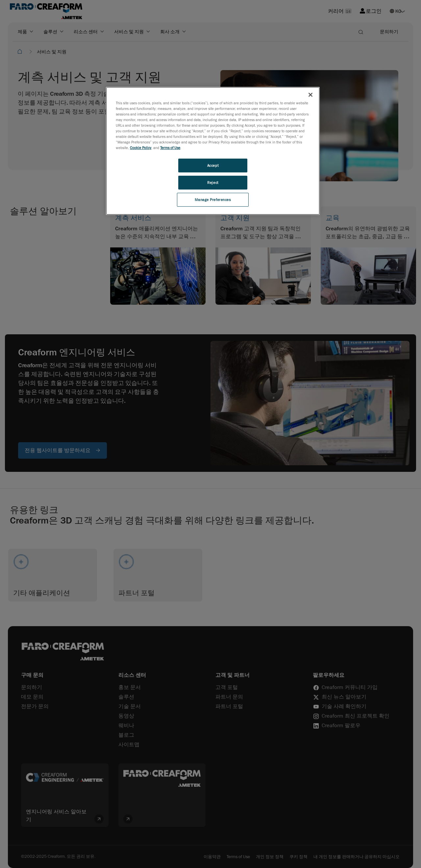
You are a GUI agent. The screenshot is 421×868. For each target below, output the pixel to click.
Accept (213, 165)
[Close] (310, 95)
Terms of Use (170, 148)
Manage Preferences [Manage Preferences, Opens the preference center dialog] (213, 200)
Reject (213, 182)
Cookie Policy (141, 148)
